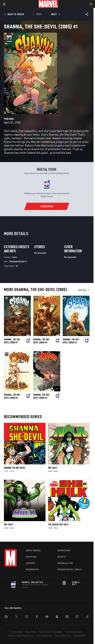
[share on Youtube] (47, 617)
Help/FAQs (31, 557)
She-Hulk (52, 468)
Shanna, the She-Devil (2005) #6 (42, 341)
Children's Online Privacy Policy (20, 636)
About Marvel (33, 550)
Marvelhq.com (65, 563)
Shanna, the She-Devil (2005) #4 (12, 396)
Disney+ (62, 557)
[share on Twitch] (77, 617)
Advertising (64, 550)
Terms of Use (17, 632)
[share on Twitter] (16, 617)
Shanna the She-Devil (15, 468)
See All (84, 290)
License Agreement (44, 636)
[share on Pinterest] (67, 617)
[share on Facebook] (6, 617)
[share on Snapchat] (57, 617)
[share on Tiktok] (87, 617)
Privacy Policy (31, 632)
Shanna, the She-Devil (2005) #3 (42, 396)
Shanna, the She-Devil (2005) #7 (12, 341)
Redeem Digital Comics (70, 569)
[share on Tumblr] (37, 617)
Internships (32, 569)
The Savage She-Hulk (58, 524)
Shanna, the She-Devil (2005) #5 (71, 341)
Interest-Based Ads (63, 636)
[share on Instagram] (27, 617)
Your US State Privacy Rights (51, 632)
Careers (30, 563)
